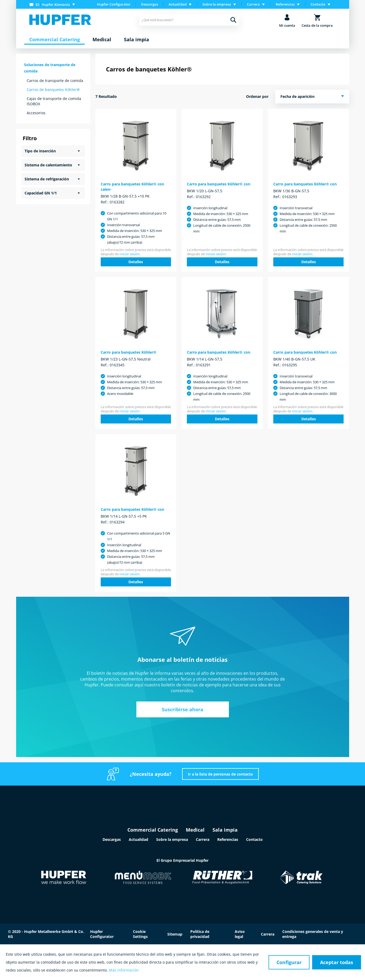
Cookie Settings (140, 934)
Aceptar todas (337, 962)
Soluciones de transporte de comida (50, 68)
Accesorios (36, 113)
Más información (124, 970)
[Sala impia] (137, 40)
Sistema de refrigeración (47, 179)
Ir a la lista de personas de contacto (220, 774)
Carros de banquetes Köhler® (53, 90)
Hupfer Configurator (114, 4)
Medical (195, 830)
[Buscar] (233, 20)
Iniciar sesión (130, 254)
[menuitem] (53, 4)
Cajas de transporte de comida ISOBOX (54, 101)
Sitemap (175, 934)
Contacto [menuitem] (318, 4)
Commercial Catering (153, 830)
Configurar (289, 962)
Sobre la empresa (172, 839)
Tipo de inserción (40, 151)
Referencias (228, 839)
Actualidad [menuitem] (178, 4)
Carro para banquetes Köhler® (129, 352)
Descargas (150, 4)
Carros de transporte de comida (55, 81)
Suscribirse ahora (182, 709)
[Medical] (102, 40)
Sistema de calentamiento (48, 165)
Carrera (203, 839)
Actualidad (138, 839)
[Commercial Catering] (55, 40)
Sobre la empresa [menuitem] (217, 4)
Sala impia (225, 830)
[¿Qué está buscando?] (189, 20)
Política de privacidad (200, 934)
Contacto (254, 839)
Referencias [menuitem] (285, 4)
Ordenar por (257, 96)
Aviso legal (240, 934)
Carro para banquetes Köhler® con (219, 184)
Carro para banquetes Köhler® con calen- (132, 187)
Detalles (136, 262)
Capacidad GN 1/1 (41, 193)
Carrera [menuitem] (253, 4)
